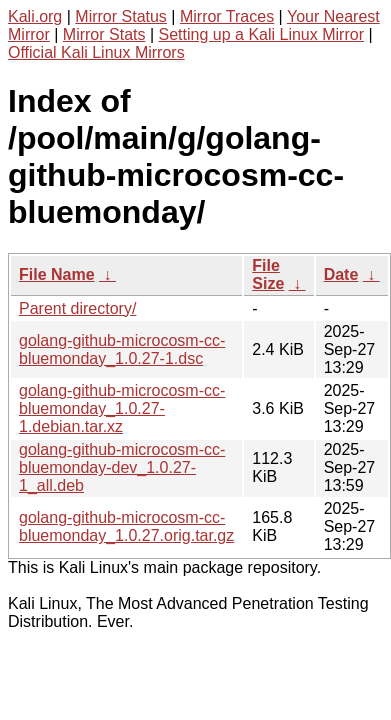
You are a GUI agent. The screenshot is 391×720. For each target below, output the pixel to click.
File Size (268, 274)
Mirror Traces (227, 16)
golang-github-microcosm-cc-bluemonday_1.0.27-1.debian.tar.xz (122, 408)
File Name (57, 274)
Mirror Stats (104, 34)
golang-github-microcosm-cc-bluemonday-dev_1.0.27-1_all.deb (122, 467)
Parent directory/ (77, 308)
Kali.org (35, 16)
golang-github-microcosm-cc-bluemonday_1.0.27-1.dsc (122, 349)
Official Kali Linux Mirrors (96, 52)
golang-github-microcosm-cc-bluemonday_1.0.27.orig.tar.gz (126, 526)
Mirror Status (121, 16)
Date (341, 274)
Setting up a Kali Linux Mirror (261, 34)
